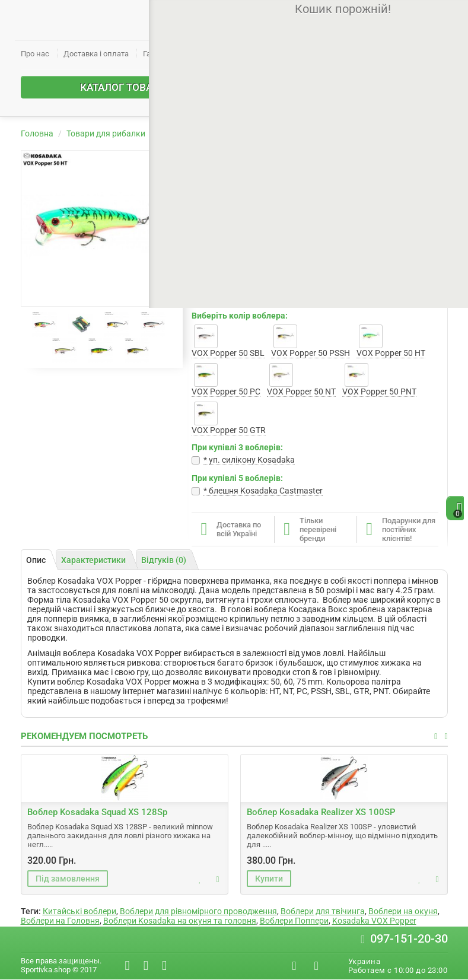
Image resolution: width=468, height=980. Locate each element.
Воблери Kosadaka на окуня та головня (180, 921)
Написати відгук (350, 273)
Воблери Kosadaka (241, 133)
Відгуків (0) (164, 560)
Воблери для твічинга (323, 911)
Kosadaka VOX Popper (374, 921)
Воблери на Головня (60, 921)
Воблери (175, 133)
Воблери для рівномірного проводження (198, 911)
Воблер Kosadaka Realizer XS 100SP (321, 812)
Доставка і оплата (96, 54)
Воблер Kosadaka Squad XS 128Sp (97, 812)
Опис (36, 560)
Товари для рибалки (106, 133)
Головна (37, 133)
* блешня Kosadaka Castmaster (263, 491)
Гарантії (157, 54)
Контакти (202, 54)
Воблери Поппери (294, 921)
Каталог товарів (151, 87)
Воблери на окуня (403, 911)
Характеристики (93, 560)
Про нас (35, 54)
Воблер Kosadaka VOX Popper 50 (353, 133)
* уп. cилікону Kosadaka (249, 460)
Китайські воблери (79, 911)
